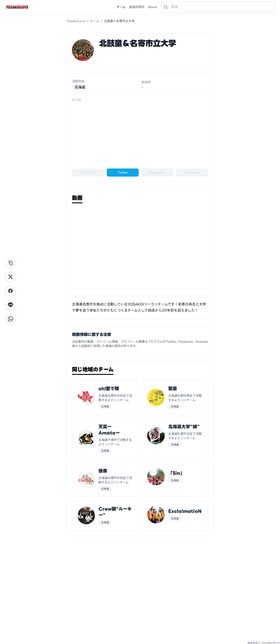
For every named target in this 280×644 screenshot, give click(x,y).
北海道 (80, 87)
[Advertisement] (140, 135)
